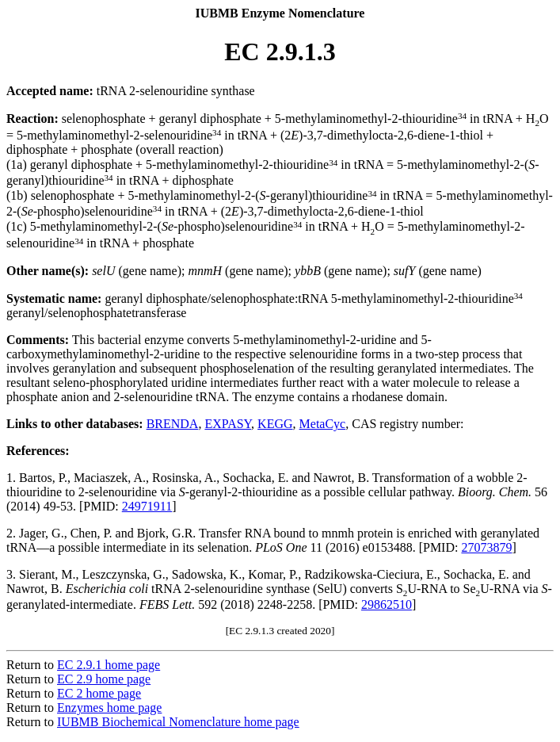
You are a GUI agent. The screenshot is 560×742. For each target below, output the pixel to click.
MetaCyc (323, 424)
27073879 (486, 547)
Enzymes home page (109, 708)
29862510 (387, 604)
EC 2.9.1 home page (109, 665)
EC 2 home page (99, 693)
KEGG (275, 424)
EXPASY (228, 424)
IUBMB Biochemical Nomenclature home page (178, 722)
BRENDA (173, 424)
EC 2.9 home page (104, 679)
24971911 (147, 506)
